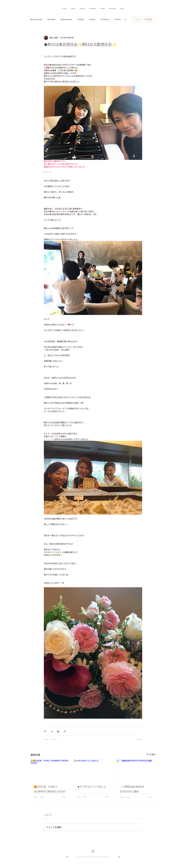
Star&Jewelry (66, 19)
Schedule (51, 19)
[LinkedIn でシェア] (58, 731)
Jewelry (80, 19)
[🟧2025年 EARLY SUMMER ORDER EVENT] (50, 770)
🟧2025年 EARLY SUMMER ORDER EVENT (50, 789)
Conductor (105, 19)
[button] (125, 19)
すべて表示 (151, 754)
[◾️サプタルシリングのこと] (93, 770)
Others (118, 19)
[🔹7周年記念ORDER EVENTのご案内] (136, 770)
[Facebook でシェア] (45, 731)
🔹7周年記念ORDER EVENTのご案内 (132, 789)
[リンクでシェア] (65, 731)
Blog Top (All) (36, 19)
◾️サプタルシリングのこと (92, 787)
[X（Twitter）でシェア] (52, 731)
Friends (92, 19)
